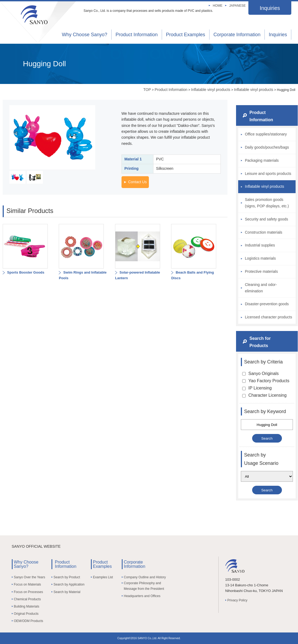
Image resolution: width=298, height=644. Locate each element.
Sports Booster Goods (25, 272)
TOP (147, 90)
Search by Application (69, 584)
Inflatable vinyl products (211, 90)
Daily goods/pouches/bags (267, 147)
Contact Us (137, 182)
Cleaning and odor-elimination (261, 288)
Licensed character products (268, 317)
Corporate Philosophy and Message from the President (144, 586)
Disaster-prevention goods (267, 304)
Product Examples (186, 35)
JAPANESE (237, 6)
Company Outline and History (145, 577)
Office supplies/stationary (266, 134)
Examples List (103, 577)
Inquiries (270, 8)
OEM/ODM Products (29, 621)
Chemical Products (27, 599)
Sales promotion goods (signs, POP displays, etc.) (267, 203)
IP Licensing (257, 388)
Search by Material (67, 592)
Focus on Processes (29, 592)
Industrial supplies (260, 245)
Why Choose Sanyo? (85, 35)
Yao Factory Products (266, 381)
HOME (218, 6)
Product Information (137, 35)
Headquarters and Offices (142, 596)
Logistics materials (260, 258)
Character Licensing (264, 395)
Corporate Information (237, 35)
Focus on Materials (27, 584)
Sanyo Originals (260, 373)
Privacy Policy (238, 600)
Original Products (26, 614)
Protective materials (261, 271)
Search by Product (67, 577)
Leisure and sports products (268, 174)
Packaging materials (262, 160)
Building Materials (27, 606)
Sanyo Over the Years (30, 577)
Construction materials (264, 232)
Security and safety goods (266, 219)
